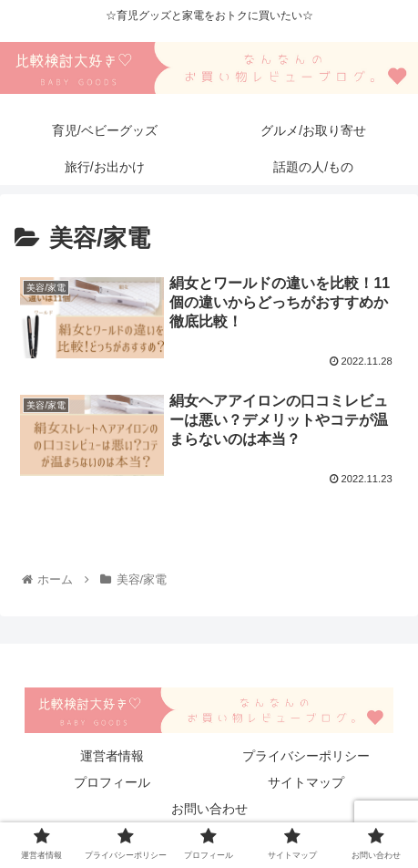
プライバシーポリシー (306, 756)
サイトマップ (306, 782)
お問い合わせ (209, 809)
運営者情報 (112, 756)
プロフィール (112, 782)
